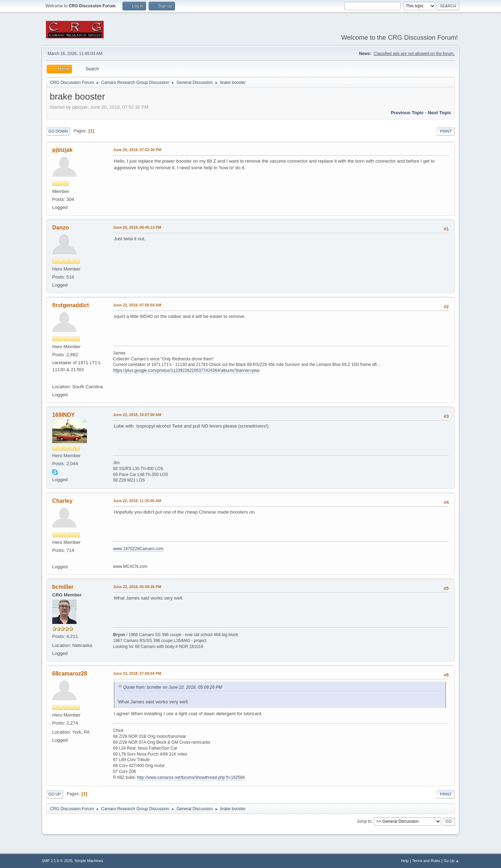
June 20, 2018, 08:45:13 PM (137, 227)
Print (446, 131)
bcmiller (63, 587)
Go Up (55, 794)
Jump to (364, 821)
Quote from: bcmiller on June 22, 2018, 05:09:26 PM (173, 687)
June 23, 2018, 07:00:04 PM (137, 673)
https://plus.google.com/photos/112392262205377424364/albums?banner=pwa (186, 370)
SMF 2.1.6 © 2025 (57, 861)
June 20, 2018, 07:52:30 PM (137, 150)
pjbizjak (62, 150)
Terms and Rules (426, 861)
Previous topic (407, 113)
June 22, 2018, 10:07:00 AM (137, 415)
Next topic (440, 113)
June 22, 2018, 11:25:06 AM (137, 501)
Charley (62, 501)
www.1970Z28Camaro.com (138, 549)
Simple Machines (89, 861)
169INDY (63, 415)
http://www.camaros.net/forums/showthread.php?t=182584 (191, 777)
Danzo (61, 228)
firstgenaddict (71, 305)
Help (405, 861)
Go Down (58, 131)
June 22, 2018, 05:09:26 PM (137, 587)
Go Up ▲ (451, 861)
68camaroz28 (70, 674)
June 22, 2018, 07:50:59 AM (137, 305)
